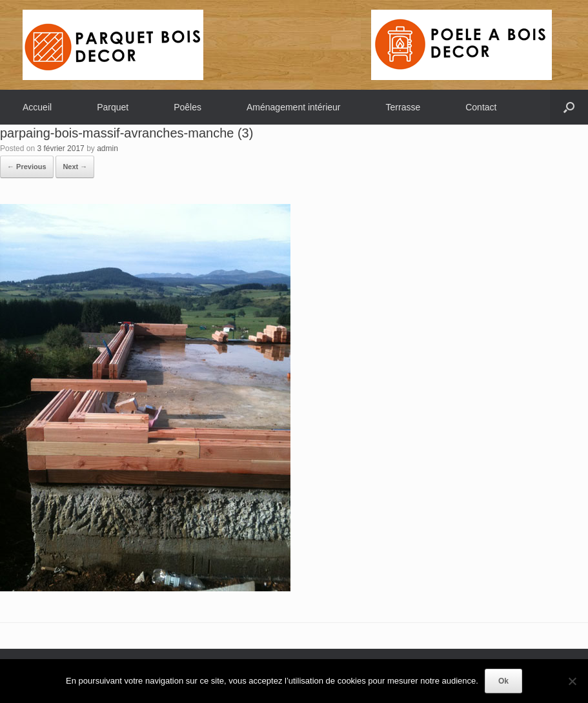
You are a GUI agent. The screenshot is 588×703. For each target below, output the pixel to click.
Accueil (37, 107)
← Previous (27, 167)
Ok (503, 681)
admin (107, 148)
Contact (481, 107)
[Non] (572, 681)
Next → (75, 167)
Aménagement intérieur (294, 107)
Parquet (113, 107)
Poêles (188, 107)
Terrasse (403, 107)
